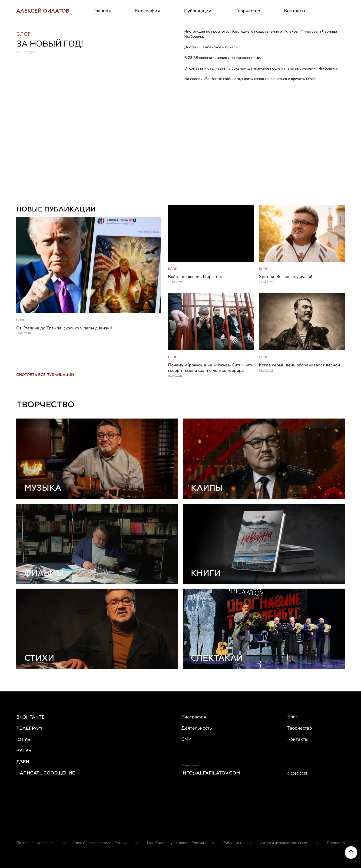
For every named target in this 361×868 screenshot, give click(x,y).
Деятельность (197, 728)
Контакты (295, 11)
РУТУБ (24, 751)
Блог (292, 717)
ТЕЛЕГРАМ (29, 728)
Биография (147, 11)
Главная (102, 11)
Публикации (198, 11)
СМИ (187, 739)
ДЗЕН (23, 762)
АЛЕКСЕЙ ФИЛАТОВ (43, 11)
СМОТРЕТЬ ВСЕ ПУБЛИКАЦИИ (45, 375)
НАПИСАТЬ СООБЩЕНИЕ (46, 773)
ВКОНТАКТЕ (30, 717)
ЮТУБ (23, 739)
